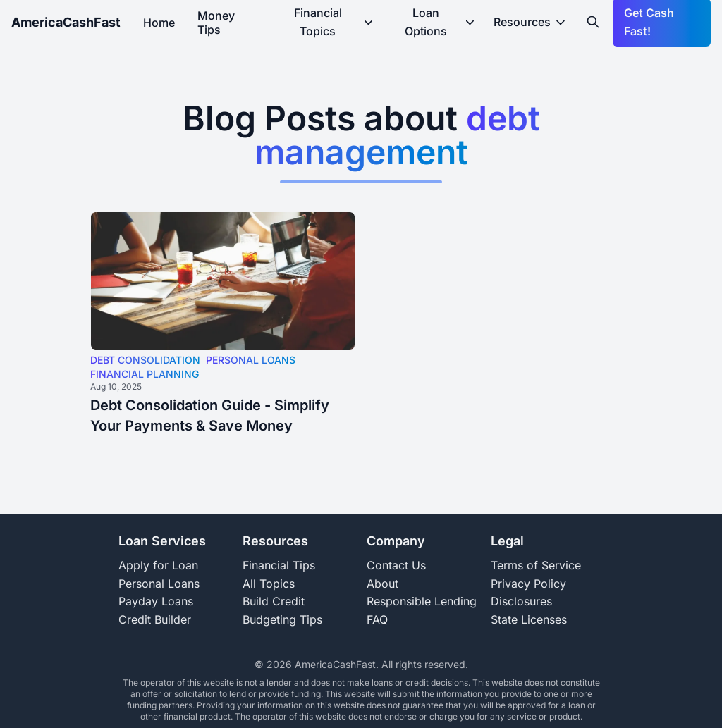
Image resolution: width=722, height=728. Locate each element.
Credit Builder (155, 619)
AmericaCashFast (66, 22)
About (383, 584)
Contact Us (396, 565)
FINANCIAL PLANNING (145, 374)
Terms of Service (536, 565)
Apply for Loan (158, 565)
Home (159, 23)
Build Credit (274, 601)
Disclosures (521, 601)
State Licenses (529, 619)
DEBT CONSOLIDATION (145, 360)
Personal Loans (159, 584)
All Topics (269, 584)
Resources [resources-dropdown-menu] (531, 22)
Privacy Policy (528, 584)
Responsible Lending (422, 601)
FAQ (377, 619)
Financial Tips (279, 565)
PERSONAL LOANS (251, 360)
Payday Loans (156, 601)
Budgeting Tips (282, 619)
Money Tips (216, 23)
